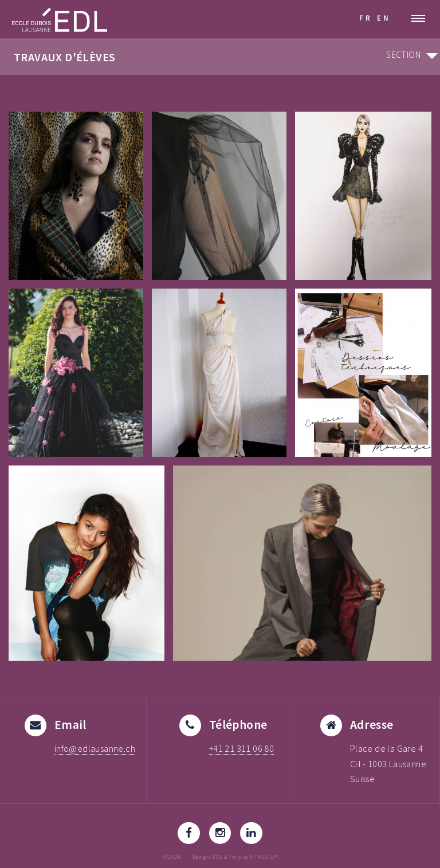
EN (384, 18)
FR (366, 18)
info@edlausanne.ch (95, 748)
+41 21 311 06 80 (241, 748)
